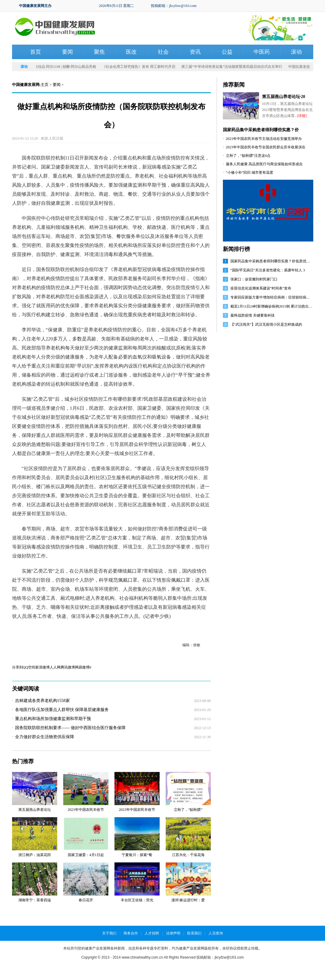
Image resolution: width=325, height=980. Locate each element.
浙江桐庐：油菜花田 (35, 855)
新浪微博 (42, 667)
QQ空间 (29, 667)
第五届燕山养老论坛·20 (284, 97)
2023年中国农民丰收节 (86, 810)
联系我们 (194, 933)
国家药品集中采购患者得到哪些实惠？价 (261, 130)
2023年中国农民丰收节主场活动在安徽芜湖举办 (264, 139)
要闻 (67, 52)
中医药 (262, 52)
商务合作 (131, 933)
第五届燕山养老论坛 (35, 810)
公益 (227, 52)
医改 (131, 52)
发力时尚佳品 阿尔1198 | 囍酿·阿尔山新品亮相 (61, 67)
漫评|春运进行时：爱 (188, 900)
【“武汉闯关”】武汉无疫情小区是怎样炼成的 (266, 324)
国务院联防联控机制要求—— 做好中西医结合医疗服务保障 (70, 728)
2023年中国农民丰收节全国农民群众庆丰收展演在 (266, 147)
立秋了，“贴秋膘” (188, 810)
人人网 (55, 667)
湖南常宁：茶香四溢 (35, 900)
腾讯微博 (68, 667)
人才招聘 (152, 933)
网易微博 (82, 667)
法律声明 (173, 933)
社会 (163, 52)
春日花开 (86, 900)
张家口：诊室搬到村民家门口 (254, 279)
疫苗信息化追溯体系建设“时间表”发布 (261, 288)
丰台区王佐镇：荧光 (137, 900)
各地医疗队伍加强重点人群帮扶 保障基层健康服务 (62, 710)
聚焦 (99, 52)
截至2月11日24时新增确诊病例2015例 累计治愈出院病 (273, 306)
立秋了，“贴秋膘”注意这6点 (248, 156)
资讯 (195, 52)
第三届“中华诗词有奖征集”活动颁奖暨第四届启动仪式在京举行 (233, 67)
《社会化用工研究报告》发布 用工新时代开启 (140, 67)
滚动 (296, 52)
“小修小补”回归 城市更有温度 (250, 172)
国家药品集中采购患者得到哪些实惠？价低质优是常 (272, 261)
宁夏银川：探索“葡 (137, 855)
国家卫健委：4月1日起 (86, 855)
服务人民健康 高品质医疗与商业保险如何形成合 (264, 164)
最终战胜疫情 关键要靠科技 (253, 315)
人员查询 (216, 933)
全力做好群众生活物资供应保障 (45, 737)
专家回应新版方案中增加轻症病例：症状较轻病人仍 (272, 297)
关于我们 (109, 933)
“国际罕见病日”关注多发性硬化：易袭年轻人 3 (268, 270)
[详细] (302, 116)
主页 (45, 85)
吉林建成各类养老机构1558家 (42, 701)
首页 (36, 52)
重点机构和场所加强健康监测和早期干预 (53, 719)
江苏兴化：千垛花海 (188, 855)
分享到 (17, 667)
